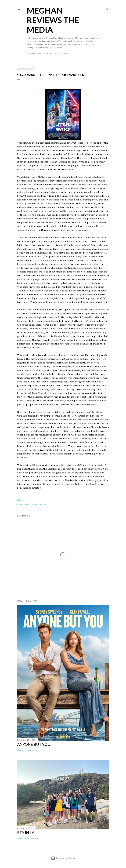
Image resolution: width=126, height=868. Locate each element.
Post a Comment (33, 838)
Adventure (36, 504)
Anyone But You (34, 744)
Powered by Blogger (63, 858)
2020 (58, 53)
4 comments (31, 750)
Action (27, 504)
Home (30, 53)
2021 (51, 53)
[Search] (107, 9)
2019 (64, 53)
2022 (44, 53)
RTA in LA (26, 832)
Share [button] (20, 500)
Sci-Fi (44, 504)
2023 (38, 53)
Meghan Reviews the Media (53, 20)
